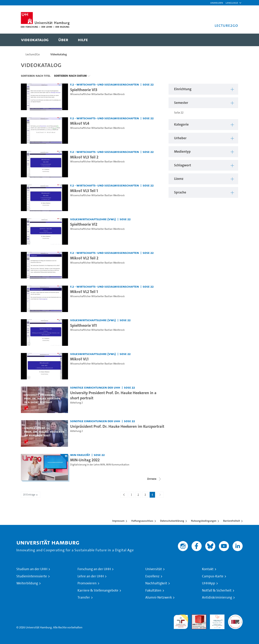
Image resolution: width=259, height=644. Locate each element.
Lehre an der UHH (91, 576)
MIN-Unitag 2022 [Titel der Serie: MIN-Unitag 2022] (85, 460)
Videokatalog (59, 54)
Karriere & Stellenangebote (98, 590)
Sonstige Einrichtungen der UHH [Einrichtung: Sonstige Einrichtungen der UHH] (95, 387)
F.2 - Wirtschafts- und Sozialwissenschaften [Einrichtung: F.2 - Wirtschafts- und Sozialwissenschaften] (104, 84)
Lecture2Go (33, 54)
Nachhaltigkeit (156, 583)
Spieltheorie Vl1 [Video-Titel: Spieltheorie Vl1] (83, 325)
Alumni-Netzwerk (159, 597)
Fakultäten (153, 590)
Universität (154, 569)
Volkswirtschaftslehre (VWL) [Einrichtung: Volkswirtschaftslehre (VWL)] (93, 219)
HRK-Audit (216, 617)
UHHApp (209, 583)
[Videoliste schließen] (154, 479)
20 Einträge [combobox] (31, 495)
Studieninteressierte (32, 576)
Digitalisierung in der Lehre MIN (88, 465)
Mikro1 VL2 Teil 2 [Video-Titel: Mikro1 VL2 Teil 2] (84, 258)
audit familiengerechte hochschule (181, 621)
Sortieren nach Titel (36, 76)
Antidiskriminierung (217, 597)
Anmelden (217, 3)
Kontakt (208, 569)
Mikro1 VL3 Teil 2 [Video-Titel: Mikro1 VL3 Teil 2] (84, 157)
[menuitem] (35, 40)
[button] (232, 3)
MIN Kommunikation (118, 465)
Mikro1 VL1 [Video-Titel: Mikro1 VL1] (79, 359)
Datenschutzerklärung (172, 521)
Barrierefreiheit (232, 521)
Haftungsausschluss (142, 521)
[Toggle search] (232, 40)
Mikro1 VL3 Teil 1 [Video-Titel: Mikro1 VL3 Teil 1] (84, 191)
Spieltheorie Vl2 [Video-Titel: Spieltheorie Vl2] (84, 224)
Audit (195, 617)
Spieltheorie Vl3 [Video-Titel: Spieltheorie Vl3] (84, 90)
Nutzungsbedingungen (204, 521)
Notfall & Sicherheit (217, 590)
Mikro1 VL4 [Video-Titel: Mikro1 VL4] (80, 123)
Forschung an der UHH (94, 569)
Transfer (84, 597)
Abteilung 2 (76, 403)
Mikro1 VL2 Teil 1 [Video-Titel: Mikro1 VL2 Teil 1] (84, 292)
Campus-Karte (213, 576)
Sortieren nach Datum (70, 76)
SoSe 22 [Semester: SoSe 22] (148, 84)
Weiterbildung (27, 583)
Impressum (118, 521)
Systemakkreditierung (235, 617)
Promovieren (87, 583)
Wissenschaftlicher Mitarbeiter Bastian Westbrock (97, 94)
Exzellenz (152, 576)
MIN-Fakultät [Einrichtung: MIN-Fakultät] (80, 455)
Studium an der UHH (32, 569)
